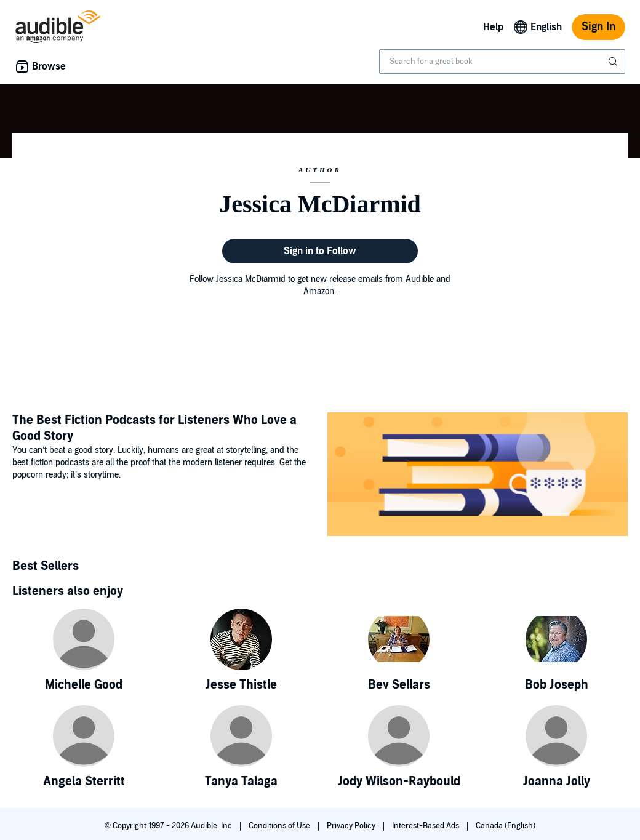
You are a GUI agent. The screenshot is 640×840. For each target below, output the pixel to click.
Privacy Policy (352, 826)
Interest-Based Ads (426, 826)
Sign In (598, 27)
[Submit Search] (614, 62)
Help (493, 27)
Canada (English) (506, 826)
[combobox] (502, 62)
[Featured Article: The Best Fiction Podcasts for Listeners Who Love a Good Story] (478, 476)
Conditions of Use (280, 826)
